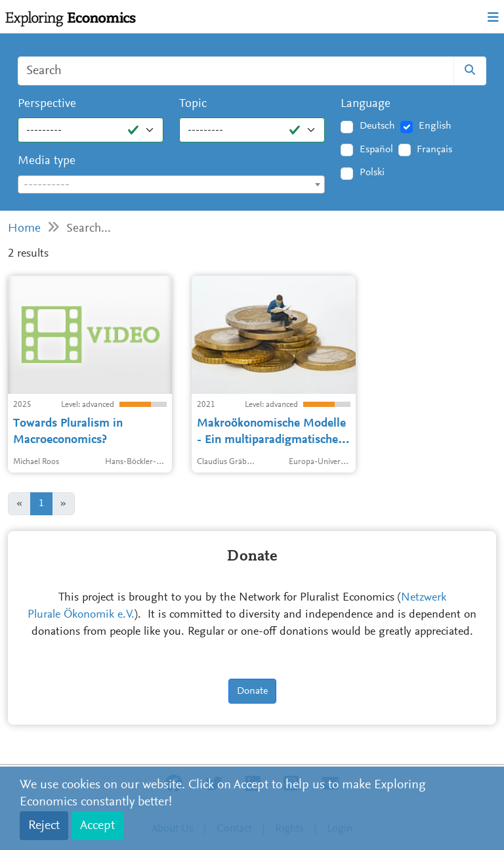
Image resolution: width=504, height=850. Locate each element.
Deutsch (377, 126)
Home (24, 229)
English (435, 126)
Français (434, 150)
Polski (372, 173)
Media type (47, 161)
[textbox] (171, 185)
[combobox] (171, 184)
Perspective (47, 104)
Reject (44, 826)
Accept (97, 826)
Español (376, 150)
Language (366, 104)
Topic (193, 104)
